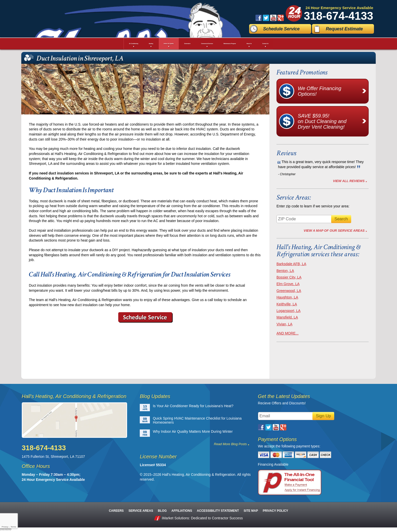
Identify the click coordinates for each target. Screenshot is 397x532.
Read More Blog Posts (230, 444)
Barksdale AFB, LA (291, 264)
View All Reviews (349, 181)
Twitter (266, 18)
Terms (13, 527)
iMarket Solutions (175, 518)
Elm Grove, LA (288, 284)
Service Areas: (294, 197)
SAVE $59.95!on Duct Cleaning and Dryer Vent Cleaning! (333, 121)
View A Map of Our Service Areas (334, 231)
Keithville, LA (287, 304)
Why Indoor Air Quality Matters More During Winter (193, 431)
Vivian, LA (284, 324)
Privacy (5, 527)
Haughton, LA (287, 297)
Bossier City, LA (289, 277)
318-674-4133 (339, 16)
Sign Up (323, 416)
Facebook (259, 18)
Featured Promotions (302, 72)
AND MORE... (287, 333)
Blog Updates (155, 396)
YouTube (273, 18)
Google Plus (281, 18)
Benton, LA (285, 271)
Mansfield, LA (287, 317)
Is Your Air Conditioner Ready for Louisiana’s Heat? (193, 406)
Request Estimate (344, 29)
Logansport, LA (289, 311)
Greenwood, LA (289, 291)
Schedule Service (281, 29)
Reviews (286, 153)
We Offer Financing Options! (333, 91)
